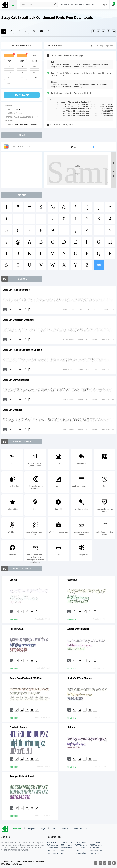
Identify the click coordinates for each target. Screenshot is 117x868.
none (9, 83)
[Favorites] (11, 31)
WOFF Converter (82, 845)
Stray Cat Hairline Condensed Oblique (22, 350)
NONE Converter (53, 853)
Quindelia (72, 580)
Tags (53, 829)
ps (22, 72)
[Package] (34, 31)
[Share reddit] (98, 31)
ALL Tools (65, 853)
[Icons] (41, 31)
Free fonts (5, 5)
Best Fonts (79, 5)
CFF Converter (52, 851)
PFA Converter (52, 848)
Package (65, 829)
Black (26, 125)
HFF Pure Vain (17, 629)
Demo (88, 5)
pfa (22, 67)
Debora (71, 727)
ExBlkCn (17, 109)
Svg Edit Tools (67, 842)
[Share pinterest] (109, 31)
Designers (31, 829)
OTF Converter (95, 842)
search (55, 4)
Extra (21, 125)
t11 (22, 78)
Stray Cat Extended (13, 410)
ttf (9, 56)
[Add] (4, 31)
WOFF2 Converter (96, 845)
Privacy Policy (81, 853)
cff (35, 72)
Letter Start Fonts (81, 829)
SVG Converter (52, 845)
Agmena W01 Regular (78, 629)
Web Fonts (17, 829)
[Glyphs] (26, 31)
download (22, 95)
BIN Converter (67, 848)
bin (35, 67)
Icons (71, 5)
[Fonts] (49, 31)
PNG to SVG (51, 842)
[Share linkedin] (114, 31)
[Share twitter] (103, 31)
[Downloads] (15, 309)
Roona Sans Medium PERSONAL (26, 678)
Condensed (34, 125)
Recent (64, 5)
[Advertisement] (23, 170)
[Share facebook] (93, 31)
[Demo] (19, 31)
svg (34, 56)
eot (9, 61)
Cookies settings (96, 853)
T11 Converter (81, 851)
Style (43, 829)
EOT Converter (67, 845)
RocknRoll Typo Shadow (80, 678)
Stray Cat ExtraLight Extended (18, 320)
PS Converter (95, 848)
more (99, 265)
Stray (16, 125)
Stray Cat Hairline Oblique (16, 290)
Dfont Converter (96, 851)
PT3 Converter (81, 848)
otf (9, 67)
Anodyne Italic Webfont (22, 776)
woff (22, 61)
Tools (94, 5)
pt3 (9, 72)
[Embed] (25, 309)
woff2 (35, 61)
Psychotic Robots (19, 727)
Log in (104, 5)
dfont (34, 78)
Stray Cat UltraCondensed (16, 380)
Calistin (14, 580)
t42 (9, 78)
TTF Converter (81, 842)
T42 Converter (66, 851)
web (22, 56)
